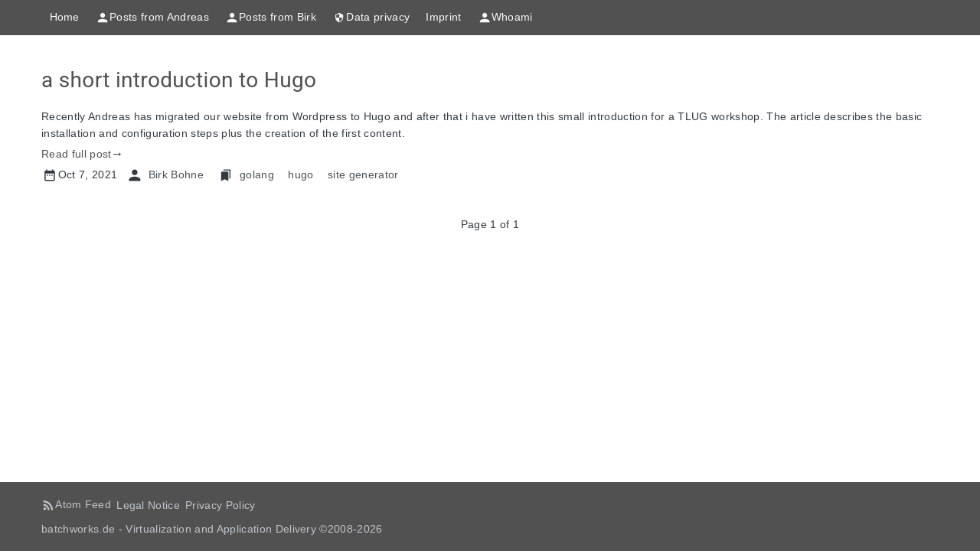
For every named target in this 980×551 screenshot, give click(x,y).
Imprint (443, 17)
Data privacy (371, 18)
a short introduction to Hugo (179, 80)
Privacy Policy (220, 505)
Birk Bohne (176, 174)
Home (65, 17)
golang (257, 174)
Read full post (77, 154)
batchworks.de (78, 529)
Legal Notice (148, 505)
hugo (301, 174)
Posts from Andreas (152, 18)
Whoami (505, 18)
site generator (363, 174)
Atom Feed (83, 504)
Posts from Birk (271, 18)
